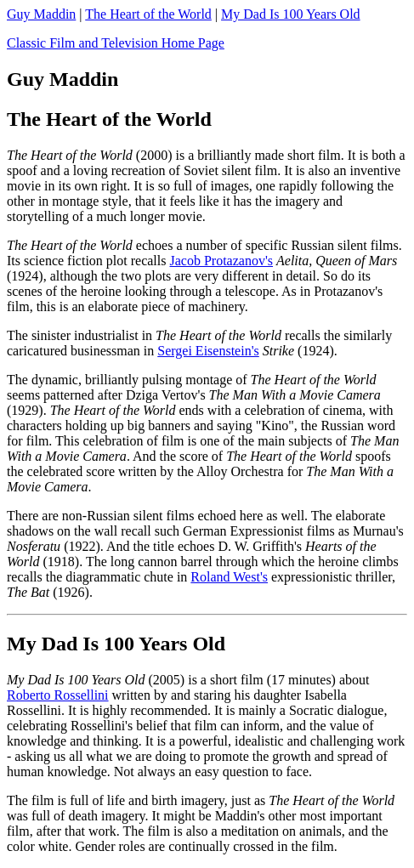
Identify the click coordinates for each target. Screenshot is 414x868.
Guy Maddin (41, 14)
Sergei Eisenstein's (208, 351)
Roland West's (229, 577)
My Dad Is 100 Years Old (291, 14)
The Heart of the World (148, 14)
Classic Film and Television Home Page (116, 43)
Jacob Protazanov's (221, 261)
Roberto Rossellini (58, 695)
